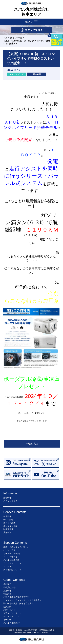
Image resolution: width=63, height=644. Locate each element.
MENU (32, 22)
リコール (7, 566)
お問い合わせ (9, 610)
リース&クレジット (12, 554)
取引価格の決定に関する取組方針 (18, 604)
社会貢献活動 (9, 587)
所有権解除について (12, 570)
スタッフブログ (17, 38)
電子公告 (7, 620)
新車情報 (7, 516)
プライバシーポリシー (13, 613)
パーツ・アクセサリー (13, 550)
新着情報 (7, 498)
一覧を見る (32, 444)
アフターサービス (11, 557)
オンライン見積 (10, 526)
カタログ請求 (9, 523)
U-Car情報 (8, 520)
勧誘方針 (7, 607)
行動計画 (7, 594)
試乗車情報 (8, 529)
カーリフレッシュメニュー (15, 563)
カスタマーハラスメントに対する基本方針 (23, 600)
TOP (5, 38)
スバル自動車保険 (11, 560)
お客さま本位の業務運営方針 (16, 597)
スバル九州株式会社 (12, 623)
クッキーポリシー (11, 616)
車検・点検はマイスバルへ (15, 547)
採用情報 (7, 591)
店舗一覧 (7, 532)
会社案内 (7, 584)
